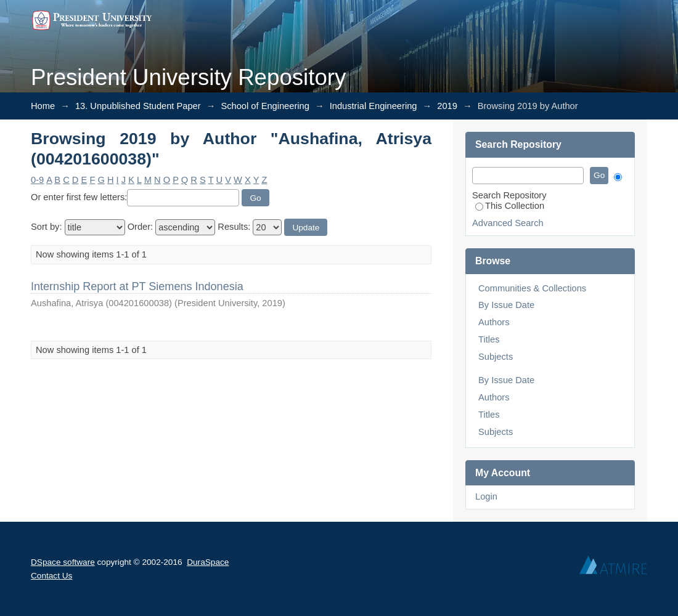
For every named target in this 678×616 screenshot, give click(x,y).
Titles (489, 339)
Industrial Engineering (374, 106)
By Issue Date (506, 305)
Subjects (496, 357)
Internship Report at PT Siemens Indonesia (137, 286)
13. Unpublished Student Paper (138, 106)
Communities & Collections (532, 288)
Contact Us (51, 576)
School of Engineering (265, 106)
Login (486, 496)
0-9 (37, 180)
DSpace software (63, 562)
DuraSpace (208, 562)
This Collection (510, 206)
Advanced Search (508, 223)
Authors (494, 322)
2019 (447, 106)
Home (43, 106)
